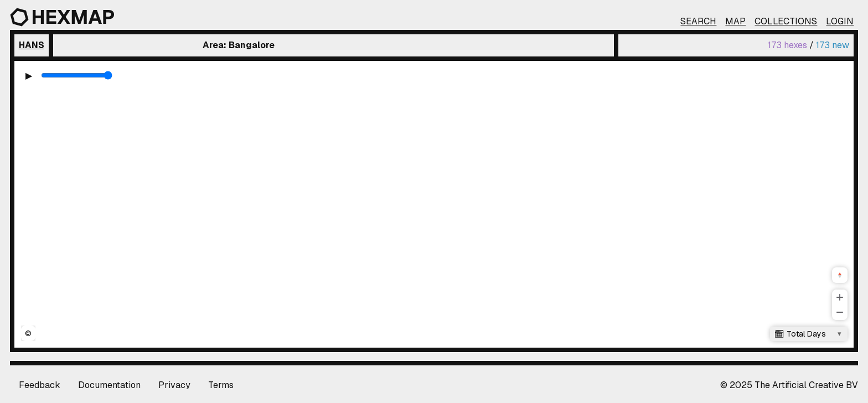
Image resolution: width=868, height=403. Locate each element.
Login (840, 21)
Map (735, 21)
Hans (32, 45)
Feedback (40, 385)
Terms (221, 385)
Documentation (109, 385)
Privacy (174, 385)
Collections (786, 21)
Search (698, 21)
